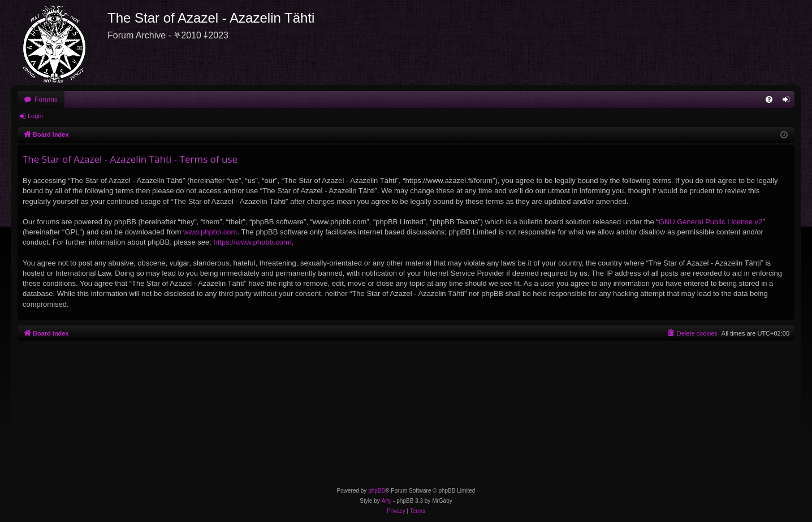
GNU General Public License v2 (711, 222)
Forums (46, 99)
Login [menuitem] (789, 102)
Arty (387, 501)
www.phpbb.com (210, 232)
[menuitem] (769, 99)
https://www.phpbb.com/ (252, 242)
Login (35, 116)
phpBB (377, 491)
